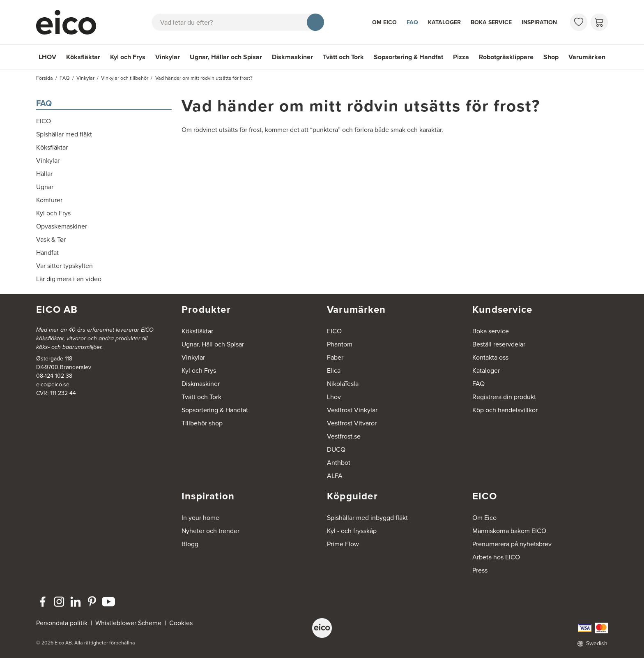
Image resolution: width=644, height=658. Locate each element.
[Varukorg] (599, 22)
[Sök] (315, 22)
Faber (335, 357)
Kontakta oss (490, 357)
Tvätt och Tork (343, 57)
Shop (551, 57)
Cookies (181, 623)
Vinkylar (168, 57)
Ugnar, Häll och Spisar (213, 344)
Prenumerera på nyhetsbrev (512, 544)
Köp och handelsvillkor (505, 410)
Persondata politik (62, 623)
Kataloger (444, 22)
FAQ (412, 22)
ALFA (335, 476)
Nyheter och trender (210, 531)
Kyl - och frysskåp (352, 531)
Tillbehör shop (202, 423)
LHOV (47, 57)
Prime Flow (343, 544)
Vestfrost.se (344, 436)
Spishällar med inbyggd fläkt (367, 518)
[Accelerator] (70, 22)
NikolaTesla (343, 384)
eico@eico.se (53, 384)
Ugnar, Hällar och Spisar (226, 57)
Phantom (340, 344)
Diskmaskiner (292, 57)
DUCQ (336, 449)
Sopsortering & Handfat (408, 57)
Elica (334, 371)
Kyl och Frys (128, 57)
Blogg (190, 544)
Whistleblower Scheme (128, 623)
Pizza (461, 57)
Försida (45, 78)
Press (480, 570)
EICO (334, 331)
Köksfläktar (83, 57)
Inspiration (539, 22)
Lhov (334, 397)
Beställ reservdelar (499, 344)
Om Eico (384, 22)
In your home (200, 518)
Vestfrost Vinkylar (352, 410)
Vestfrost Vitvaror (352, 423)
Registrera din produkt (504, 397)
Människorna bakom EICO (509, 531)
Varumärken (587, 57)
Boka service (491, 22)
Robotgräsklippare (506, 57)
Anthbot (339, 463)
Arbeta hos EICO (496, 557)
